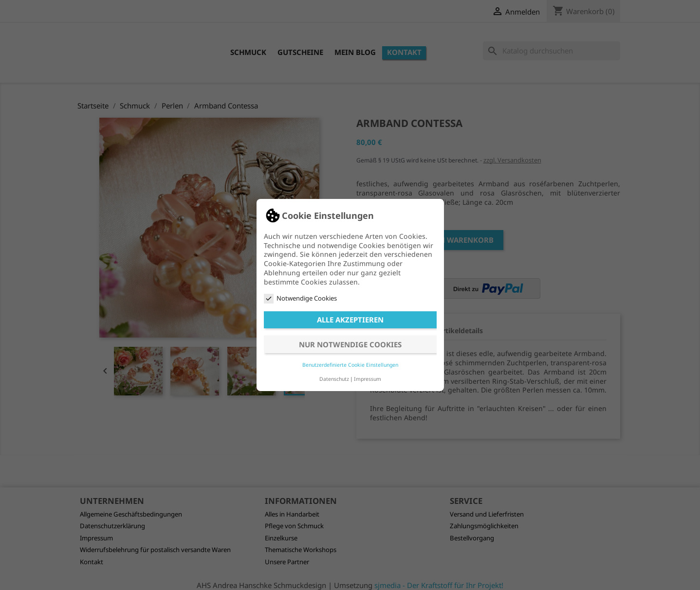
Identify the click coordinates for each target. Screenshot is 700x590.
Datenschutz (334, 379)
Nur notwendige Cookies (350, 344)
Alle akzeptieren (350, 320)
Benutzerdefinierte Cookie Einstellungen (350, 365)
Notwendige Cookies (300, 298)
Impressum (368, 379)
